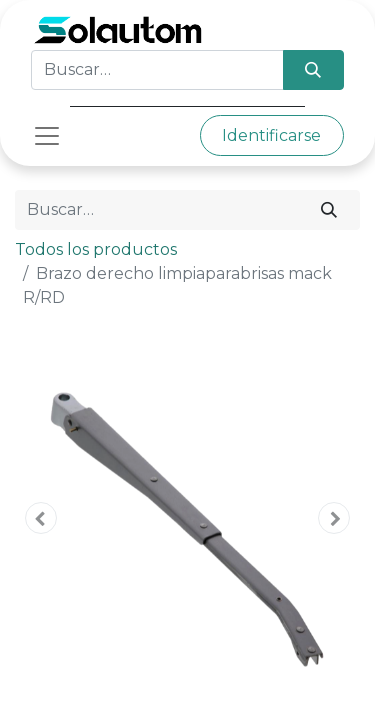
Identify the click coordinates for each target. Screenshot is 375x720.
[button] (41, 518)
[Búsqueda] (313, 70)
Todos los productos (96, 249)
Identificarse (271, 135)
